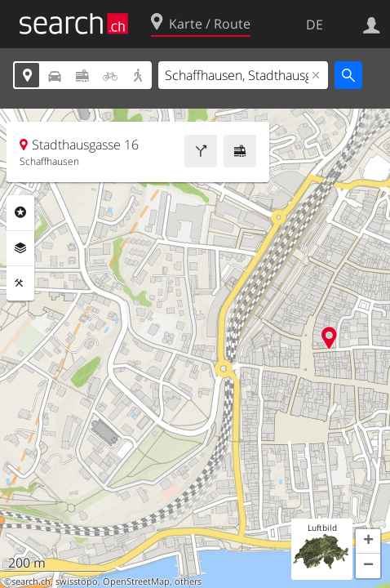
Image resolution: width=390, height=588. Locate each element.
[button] (368, 541)
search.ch (31, 581)
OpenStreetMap (136, 581)
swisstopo (77, 581)
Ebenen (20, 248)
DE (315, 24)
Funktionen (20, 283)
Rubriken (20, 212)
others (188, 581)
